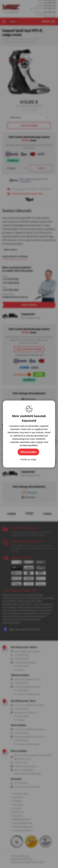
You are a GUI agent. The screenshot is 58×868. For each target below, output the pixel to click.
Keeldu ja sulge (28, 459)
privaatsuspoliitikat (29, 445)
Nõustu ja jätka (28, 452)
